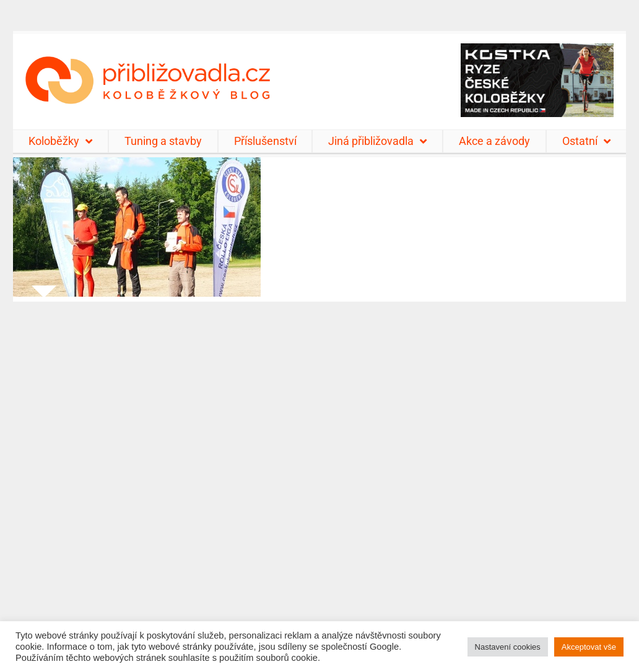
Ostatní (586, 141)
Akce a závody (494, 141)
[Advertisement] (319, 479)
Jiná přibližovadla (377, 141)
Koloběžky (60, 141)
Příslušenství (265, 141)
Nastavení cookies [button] (508, 647)
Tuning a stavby (163, 141)
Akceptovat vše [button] (589, 647)
